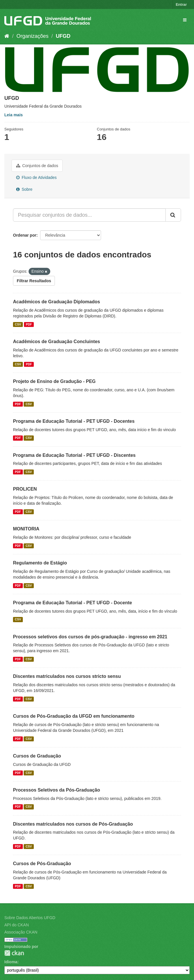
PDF (29, 324)
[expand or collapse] (185, 20)
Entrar (181, 4)
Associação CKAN (21, 932)
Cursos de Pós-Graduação (42, 864)
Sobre (24, 189)
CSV (18, 324)
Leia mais (14, 115)
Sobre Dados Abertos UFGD (30, 918)
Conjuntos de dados (37, 166)
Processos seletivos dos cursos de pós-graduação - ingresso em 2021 (90, 637)
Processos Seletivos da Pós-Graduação (56, 790)
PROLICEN (25, 489)
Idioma (11, 962)
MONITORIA (26, 529)
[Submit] (173, 215)
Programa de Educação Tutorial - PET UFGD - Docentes (74, 421)
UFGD (63, 36)
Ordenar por (25, 235)
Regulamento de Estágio (40, 563)
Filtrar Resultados (34, 281)
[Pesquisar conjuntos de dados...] (89, 215)
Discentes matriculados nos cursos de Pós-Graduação (73, 824)
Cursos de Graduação (37, 756)
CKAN (14, 953)
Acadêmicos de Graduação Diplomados (56, 302)
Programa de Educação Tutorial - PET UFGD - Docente (72, 603)
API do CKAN (17, 925)
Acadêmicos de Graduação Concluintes (56, 342)
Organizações (32, 36)
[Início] (7, 36)
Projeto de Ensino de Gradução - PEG (54, 381)
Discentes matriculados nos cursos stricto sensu (67, 676)
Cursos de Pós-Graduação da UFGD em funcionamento (74, 716)
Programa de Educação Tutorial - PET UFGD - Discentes (74, 455)
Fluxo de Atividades (36, 177)
